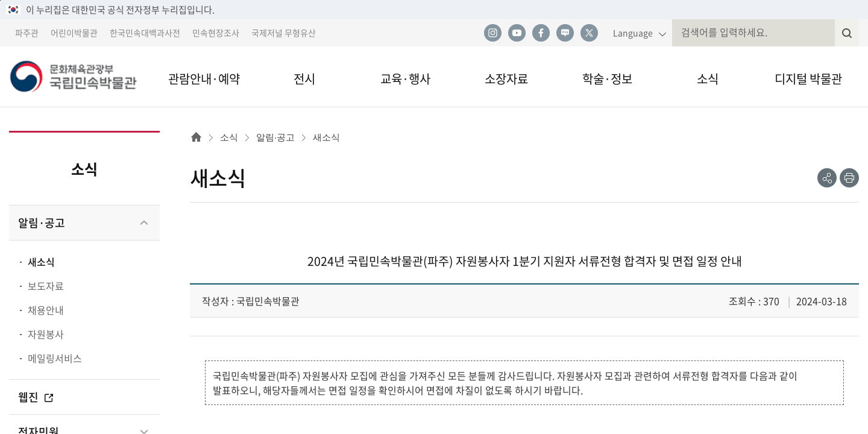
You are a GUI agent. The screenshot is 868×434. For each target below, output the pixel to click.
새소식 (41, 262)
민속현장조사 (216, 33)
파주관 (27, 33)
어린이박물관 (74, 33)
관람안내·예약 (204, 79)
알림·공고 (42, 223)
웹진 (36, 397)
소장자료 (506, 79)
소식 (708, 79)
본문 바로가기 (0, 0)
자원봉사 (46, 334)
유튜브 (517, 33)
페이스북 (541, 33)
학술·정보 (607, 79)
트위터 (589, 33)
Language (633, 33)
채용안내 (46, 310)
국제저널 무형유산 (284, 33)
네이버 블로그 (565, 33)
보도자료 (46, 286)
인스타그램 (492, 33)
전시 (304, 79)
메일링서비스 (55, 358)
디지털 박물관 (808, 79)
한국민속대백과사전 (145, 33)
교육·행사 (405, 79)
